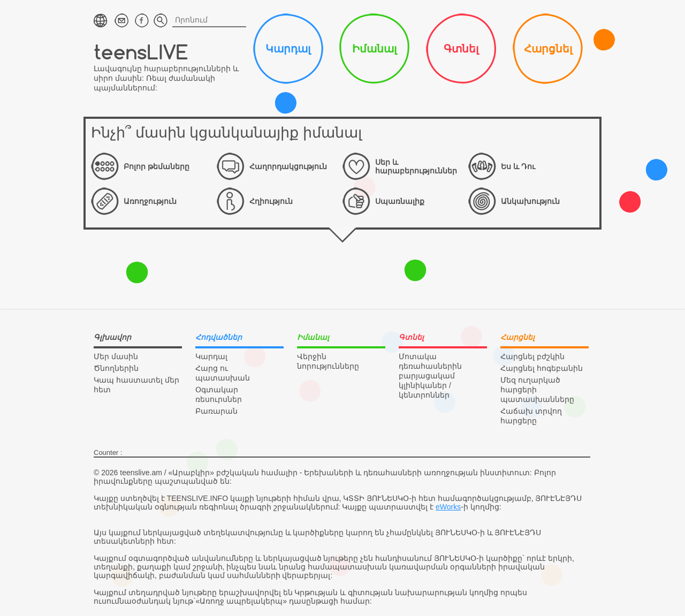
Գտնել (461, 49)
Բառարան (216, 411)
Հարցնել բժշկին (532, 356)
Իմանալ (374, 49)
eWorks (448, 507)
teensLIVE (141, 52)
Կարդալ (288, 49)
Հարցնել (548, 49)
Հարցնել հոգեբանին (542, 368)
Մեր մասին (116, 356)
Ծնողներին (116, 368)
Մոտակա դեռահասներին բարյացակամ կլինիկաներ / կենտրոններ (430, 376)
